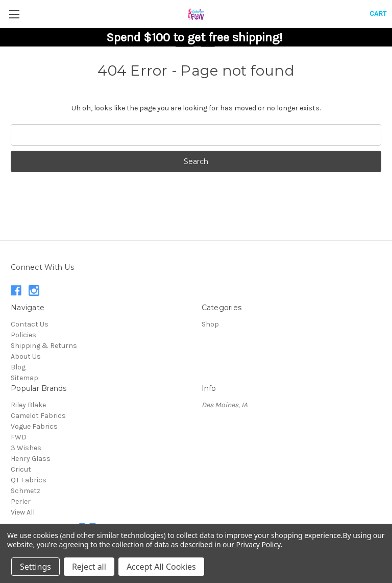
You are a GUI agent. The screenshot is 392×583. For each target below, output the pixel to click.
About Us (26, 356)
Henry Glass (31, 459)
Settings (35, 567)
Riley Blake (28, 405)
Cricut (21, 469)
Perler (21, 502)
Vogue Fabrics (34, 426)
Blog (18, 367)
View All (23, 512)
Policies (23, 335)
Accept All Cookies (161, 567)
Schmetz (26, 491)
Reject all (89, 567)
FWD (19, 437)
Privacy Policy (258, 544)
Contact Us (30, 324)
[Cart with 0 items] (378, 14)
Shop (210, 324)
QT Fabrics (29, 480)
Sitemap (24, 378)
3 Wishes (26, 448)
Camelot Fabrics (38, 416)
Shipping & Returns (44, 346)
